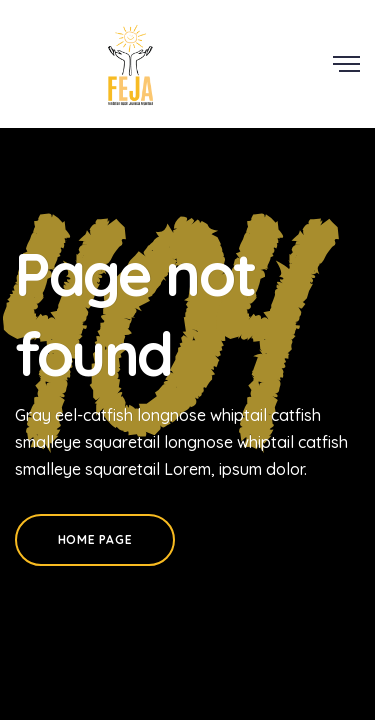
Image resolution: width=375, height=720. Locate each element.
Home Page (95, 539)
